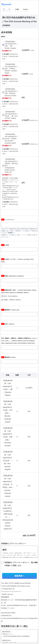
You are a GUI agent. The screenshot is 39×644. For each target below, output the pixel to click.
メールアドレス (8, 220)
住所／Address (8, 324)
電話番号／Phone (8, 357)
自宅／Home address (11, 296)
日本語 (17, 9)
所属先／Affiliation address (12, 300)
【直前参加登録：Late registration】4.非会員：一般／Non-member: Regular (11, 115)
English (25, 9)
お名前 (5, 245)
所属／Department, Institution (12, 276)
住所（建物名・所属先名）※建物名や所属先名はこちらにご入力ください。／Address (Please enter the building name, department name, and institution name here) (19, 341)
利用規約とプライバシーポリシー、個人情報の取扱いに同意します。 (21, 564)
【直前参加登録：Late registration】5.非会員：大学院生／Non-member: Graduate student (11, 139)
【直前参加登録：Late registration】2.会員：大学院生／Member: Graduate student (11, 69)
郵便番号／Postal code (10, 310)
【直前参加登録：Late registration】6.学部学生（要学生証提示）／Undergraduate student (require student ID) (11, 166)
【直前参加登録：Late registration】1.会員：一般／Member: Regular (11, 45)
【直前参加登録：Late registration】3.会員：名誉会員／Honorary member (11, 92)
